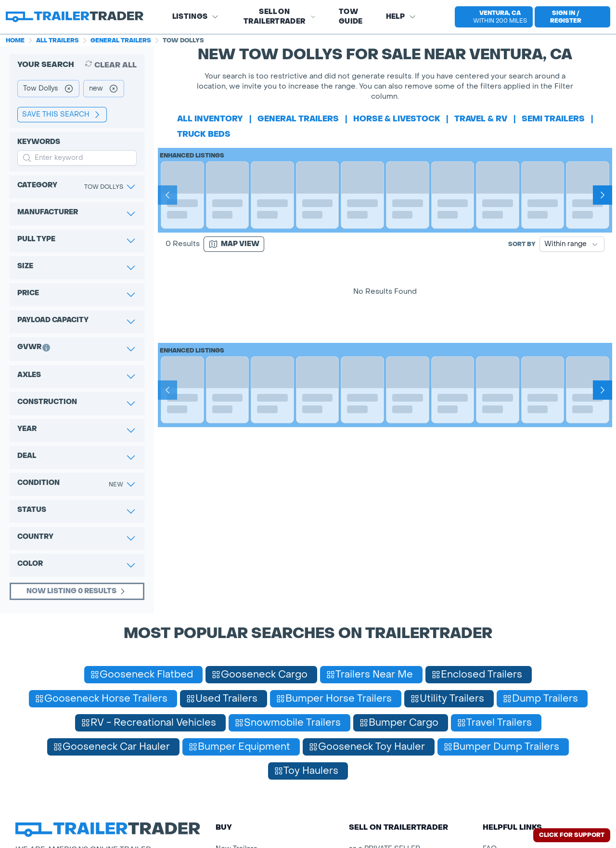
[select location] (494, 17)
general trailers (298, 119)
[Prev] (167, 195)
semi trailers (553, 119)
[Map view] (234, 244)
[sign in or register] (572, 17)
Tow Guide (351, 17)
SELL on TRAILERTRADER (280, 17)
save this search (62, 115)
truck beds (204, 134)
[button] (490, 17)
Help (401, 17)
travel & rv (481, 119)
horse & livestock (397, 119)
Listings (196, 17)
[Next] (603, 195)
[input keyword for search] (77, 158)
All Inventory (210, 119)
